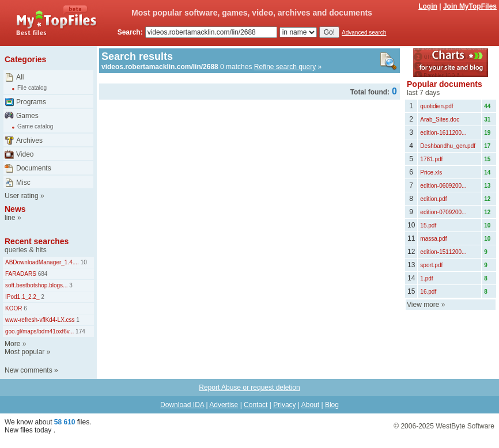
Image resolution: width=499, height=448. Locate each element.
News (15, 209)
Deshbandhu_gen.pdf (448, 146)
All (20, 77)
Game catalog (35, 126)
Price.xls (431, 172)
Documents (34, 168)
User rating (22, 196)
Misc (23, 183)
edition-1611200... (443, 133)
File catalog (32, 88)
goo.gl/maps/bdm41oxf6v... (39, 331)
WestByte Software (465, 426)
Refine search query (285, 67)
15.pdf (428, 225)
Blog (332, 405)
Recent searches (37, 241)
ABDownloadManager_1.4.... (42, 262)
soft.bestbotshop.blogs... (36, 285)
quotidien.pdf (436, 106)
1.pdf (426, 278)
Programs (31, 102)
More (12, 344)
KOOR (14, 308)
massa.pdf (433, 239)
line (10, 218)
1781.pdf (431, 159)
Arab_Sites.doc (440, 119)
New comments (29, 370)
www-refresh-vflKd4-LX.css (40, 320)
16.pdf (428, 292)
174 (79, 331)
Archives (29, 141)
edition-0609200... (443, 186)
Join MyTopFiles (470, 6)
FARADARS (21, 274)
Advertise (224, 405)
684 (42, 274)
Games (27, 116)
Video (25, 154)
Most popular (24, 352)
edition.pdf (433, 199)
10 (83, 262)
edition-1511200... (443, 252)
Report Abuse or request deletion (249, 388)
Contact (256, 405)
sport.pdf (431, 265)
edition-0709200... (443, 212)
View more (423, 305)
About (310, 405)
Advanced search (364, 33)
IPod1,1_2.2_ (22, 297)
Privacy (284, 405)
